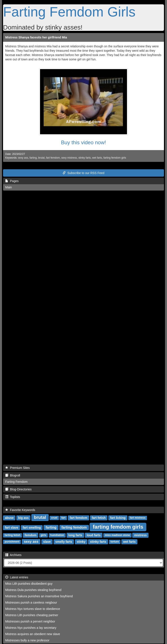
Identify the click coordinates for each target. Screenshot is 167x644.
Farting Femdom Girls (69, 12)
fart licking (118, 518)
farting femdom (74, 527)
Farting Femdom (16, 482)
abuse (9, 518)
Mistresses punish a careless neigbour (31, 603)
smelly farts (64, 542)
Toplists (13, 497)
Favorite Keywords (20, 510)
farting (33, 158)
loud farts (94, 535)
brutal (41, 158)
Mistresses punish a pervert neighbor (30, 621)
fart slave (11, 528)
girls (43, 535)
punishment (12, 542)
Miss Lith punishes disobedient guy (29, 584)
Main (8, 187)
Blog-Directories (18, 489)
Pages (12, 181)
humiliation (57, 535)
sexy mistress (69, 158)
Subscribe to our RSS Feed (83, 173)
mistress (140, 535)
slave (47, 542)
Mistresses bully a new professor (27, 640)
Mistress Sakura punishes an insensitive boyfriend (39, 596)
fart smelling (32, 528)
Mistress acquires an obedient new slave (33, 634)
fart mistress (138, 518)
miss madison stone (117, 535)
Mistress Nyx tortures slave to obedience (33, 609)
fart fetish (99, 518)
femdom (30, 535)
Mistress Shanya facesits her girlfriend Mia (36, 37)
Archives (13, 555)
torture (115, 542)
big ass (23, 518)
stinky (81, 542)
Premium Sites (18, 468)
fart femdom (53, 158)
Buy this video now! (84, 142)
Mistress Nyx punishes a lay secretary (31, 628)
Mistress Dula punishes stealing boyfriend (33, 590)
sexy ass (23, 158)
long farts (75, 535)
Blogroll (13, 475)
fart (63, 518)
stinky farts (84, 158)
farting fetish (13, 535)
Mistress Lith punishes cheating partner (32, 615)
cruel (54, 518)
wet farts (97, 158)
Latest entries (17, 577)
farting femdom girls (115, 158)
